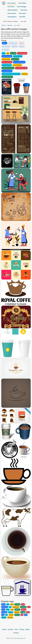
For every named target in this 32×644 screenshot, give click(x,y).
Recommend (6, 46)
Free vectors (12, 3)
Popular (22, 46)
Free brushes (12, 13)
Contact (16, 633)
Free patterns (12, 17)
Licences (10, 629)
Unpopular (5, 50)
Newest (22, 43)
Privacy (22, 629)
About (28, 629)
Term (16, 629)
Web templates (13, 10)
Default (5, 43)
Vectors (10, 25)
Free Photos (22, 3)
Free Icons (24, 10)
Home (4, 25)
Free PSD (22, 17)
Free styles (22, 13)
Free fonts (11, 7)
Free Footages (22, 7)
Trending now (13, 43)
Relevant (15, 46)
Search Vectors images (10, 21)
